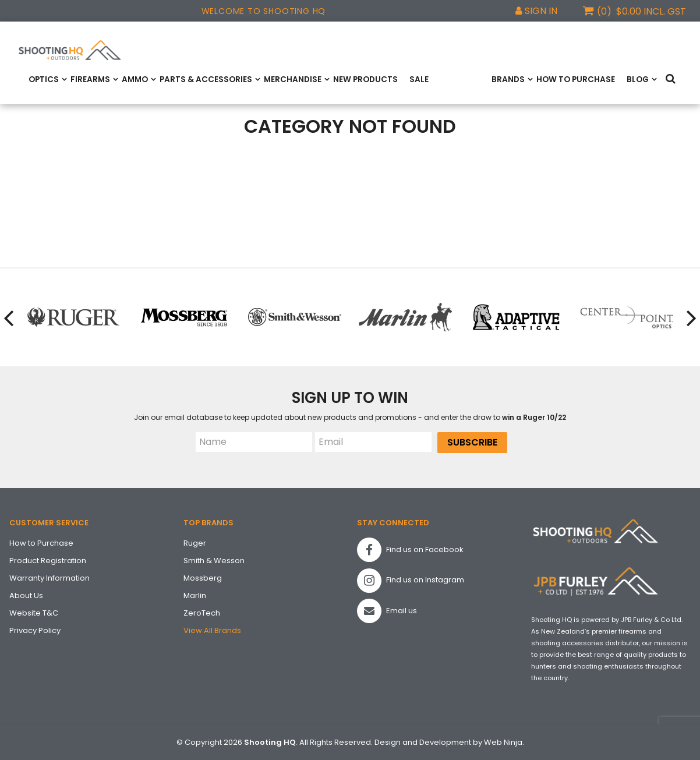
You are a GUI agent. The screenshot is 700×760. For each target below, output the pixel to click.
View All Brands (212, 630)
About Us (26, 595)
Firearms (90, 79)
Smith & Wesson (214, 561)
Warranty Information (50, 578)
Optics (44, 79)
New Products (365, 79)
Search (673, 79)
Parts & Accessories (206, 79)
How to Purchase (576, 79)
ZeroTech (202, 613)
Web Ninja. (504, 742)
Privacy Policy (35, 630)
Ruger (195, 543)
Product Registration (48, 561)
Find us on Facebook (410, 550)
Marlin (195, 595)
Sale (419, 79)
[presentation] (9, 317)
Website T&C (34, 613)
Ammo (135, 79)
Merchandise (293, 79)
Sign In (541, 11)
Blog (638, 79)
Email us (387, 611)
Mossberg (203, 578)
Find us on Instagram (411, 581)
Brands (508, 79)
